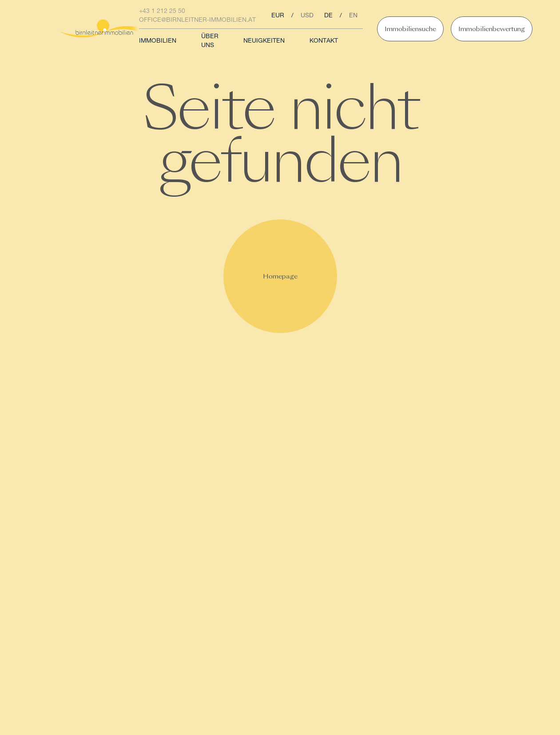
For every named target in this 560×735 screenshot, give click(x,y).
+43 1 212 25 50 (162, 12)
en (353, 16)
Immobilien (158, 41)
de (328, 16)
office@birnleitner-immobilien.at (197, 20)
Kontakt (324, 41)
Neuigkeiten (264, 41)
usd (307, 16)
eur (278, 16)
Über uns (210, 41)
